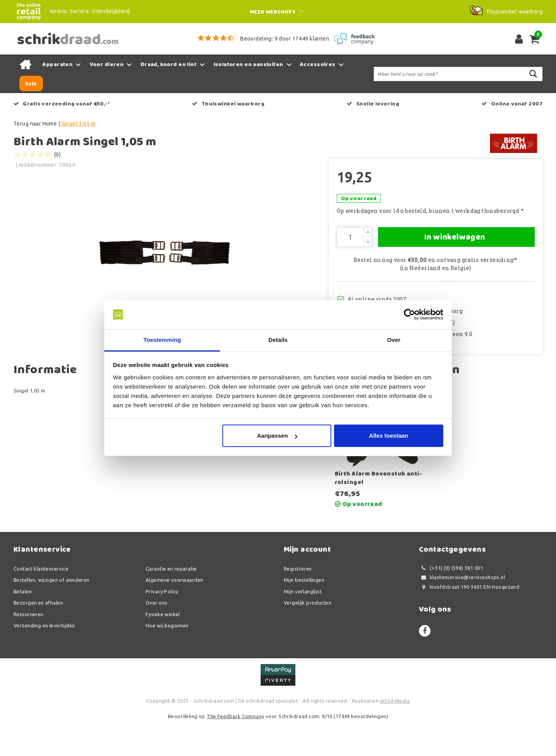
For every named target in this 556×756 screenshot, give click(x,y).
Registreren (298, 602)
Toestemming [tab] (162, 340)
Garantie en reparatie (171, 602)
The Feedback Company (235, 750)
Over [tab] (394, 340)
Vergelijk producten (308, 637)
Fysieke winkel (163, 648)
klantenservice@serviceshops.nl (462, 611)
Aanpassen (277, 436)
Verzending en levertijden (44, 659)
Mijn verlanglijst (303, 625)
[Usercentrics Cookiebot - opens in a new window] (409, 314)
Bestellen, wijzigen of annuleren (51, 614)
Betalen (23, 625)
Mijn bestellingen (304, 614)
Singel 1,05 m (78, 124)
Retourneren (29, 648)
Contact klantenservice (41, 602)
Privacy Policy (162, 625)
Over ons (156, 637)
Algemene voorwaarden (174, 614)
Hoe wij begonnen (167, 659)
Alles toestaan (389, 436)
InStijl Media (395, 735)
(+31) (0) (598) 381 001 (451, 602)
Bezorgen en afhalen (38, 637)
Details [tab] (278, 340)
